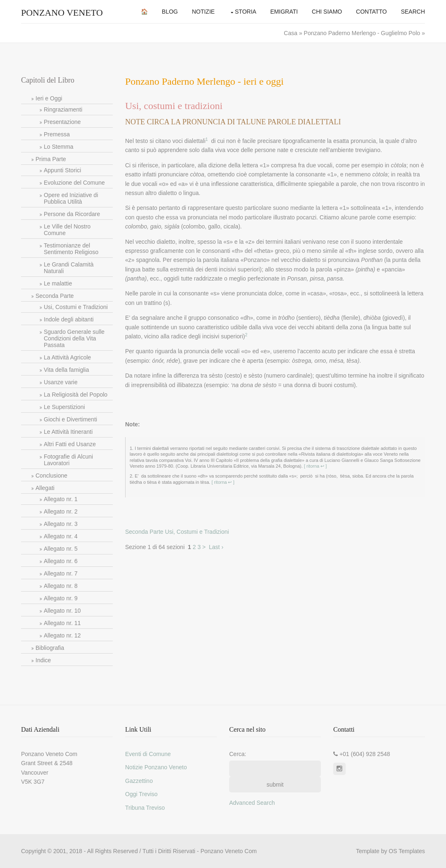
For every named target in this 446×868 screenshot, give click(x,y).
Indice (43, 660)
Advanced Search (252, 803)
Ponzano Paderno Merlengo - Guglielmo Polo (362, 33)
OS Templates (407, 851)
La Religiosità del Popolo (76, 395)
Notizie (203, 12)
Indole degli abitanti (69, 319)
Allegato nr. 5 (61, 549)
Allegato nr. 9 (61, 598)
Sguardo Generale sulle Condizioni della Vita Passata (74, 338)
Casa (291, 33)
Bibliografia (50, 648)
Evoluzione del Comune (74, 183)
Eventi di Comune (148, 754)
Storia (246, 12)
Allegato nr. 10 (62, 611)
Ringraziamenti (63, 109)
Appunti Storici (62, 170)
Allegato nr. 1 (61, 499)
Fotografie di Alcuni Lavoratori (68, 460)
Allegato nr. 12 (62, 635)
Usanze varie (61, 382)
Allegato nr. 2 (61, 511)
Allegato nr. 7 (61, 573)
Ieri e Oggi (49, 98)
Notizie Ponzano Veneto (156, 767)
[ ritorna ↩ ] (315, 466)
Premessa (57, 134)
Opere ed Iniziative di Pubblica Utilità (71, 198)
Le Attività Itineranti (68, 432)
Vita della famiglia (66, 370)
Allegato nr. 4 (61, 536)
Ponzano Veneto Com (228, 851)
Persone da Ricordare (72, 214)
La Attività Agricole (67, 357)
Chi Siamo (327, 12)
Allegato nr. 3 (61, 524)
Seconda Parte (55, 296)
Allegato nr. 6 (61, 561)
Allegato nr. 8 (61, 586)
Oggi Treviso (141, 794)
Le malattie (58, 283)
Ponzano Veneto (62, 13)
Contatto (371, 12)
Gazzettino (139, 781)
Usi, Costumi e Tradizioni (76, 307)
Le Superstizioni (64, 407)
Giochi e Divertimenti (70, 419)
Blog (170, 12)
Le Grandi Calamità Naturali (69, 268)
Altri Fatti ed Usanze (70, 444)
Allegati (45, 488)
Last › (216, 547)
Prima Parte (51, 159)
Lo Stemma (59, 147)
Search (413, 12)
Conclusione (51, 476)
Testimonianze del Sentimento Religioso (71, 249)
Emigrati (284, 12)
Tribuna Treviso (145, 808)
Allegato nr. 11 (62, 623)
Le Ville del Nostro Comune (67, 230)
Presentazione (62, 122)
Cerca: (238, 754)
